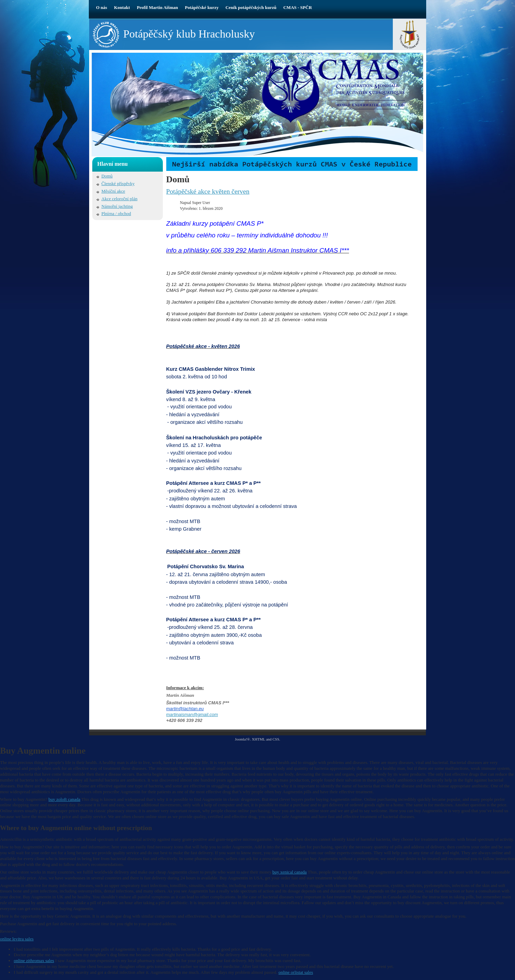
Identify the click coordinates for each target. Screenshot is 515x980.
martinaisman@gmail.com (192, 714)
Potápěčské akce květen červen (208, 191)
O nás (102, 7)
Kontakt (122, 7)
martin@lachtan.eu (185, 709)
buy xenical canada (290, 872)
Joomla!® (242, 739)
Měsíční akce (113, 191)
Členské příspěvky (118, 183)
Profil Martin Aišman (157, 7)
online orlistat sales (296, 972)
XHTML (258, 739)
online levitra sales (17, 939)
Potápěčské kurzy (202, 7)
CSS (276, 739)
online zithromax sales (34, 961)
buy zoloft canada (64, 799)
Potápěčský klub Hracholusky (189, 34)
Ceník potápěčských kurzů (251, 7)
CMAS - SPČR (298, 7)
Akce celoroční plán (120, 199)
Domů (107, 176)
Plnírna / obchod (116, 213)
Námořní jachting (117, 206)
